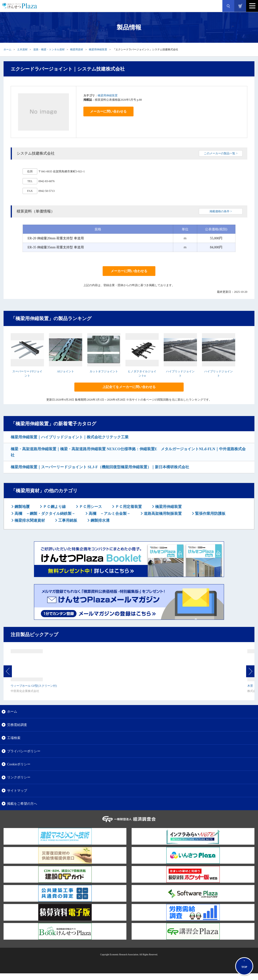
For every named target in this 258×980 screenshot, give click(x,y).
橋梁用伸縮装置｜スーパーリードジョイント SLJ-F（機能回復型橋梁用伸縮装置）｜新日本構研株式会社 (100, 467)
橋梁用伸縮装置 (98, 49)
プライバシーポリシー (24, 751)
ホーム (7, 49)
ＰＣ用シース (90, 507)
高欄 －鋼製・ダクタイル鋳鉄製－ (44, 514)
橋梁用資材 (77, 49)
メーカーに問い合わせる (108, 111)
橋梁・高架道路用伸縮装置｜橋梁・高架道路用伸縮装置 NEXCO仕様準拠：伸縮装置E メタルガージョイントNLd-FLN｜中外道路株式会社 (128, 452)
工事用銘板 (67, 520)
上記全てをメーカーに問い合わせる (129, 387)
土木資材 (22, 49)
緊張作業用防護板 (210, 514)
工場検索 (14, 738)
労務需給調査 (17, 725)
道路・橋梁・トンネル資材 (49, 49)
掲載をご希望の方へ (22, 804)
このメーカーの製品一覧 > (221, 153)
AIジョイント (66, 371)
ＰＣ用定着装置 (128, 507)
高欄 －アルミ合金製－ (109, 514)
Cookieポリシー (19, 764)
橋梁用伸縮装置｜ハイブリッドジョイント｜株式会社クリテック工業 (70, 437)
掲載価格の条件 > (221, 211)
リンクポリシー (19, 777)
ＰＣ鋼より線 (54, 507)
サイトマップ (17, 791)
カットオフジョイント (104, 371)
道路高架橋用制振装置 (162, 514)
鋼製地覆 (22, 507)
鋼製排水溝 (100, 520)
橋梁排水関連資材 (29, 520)
